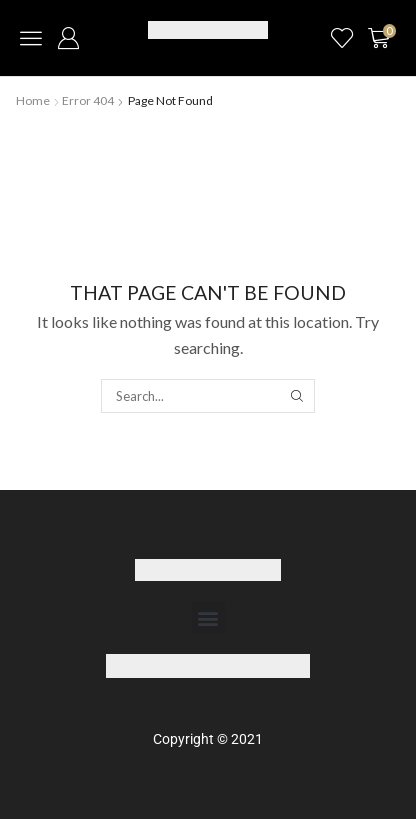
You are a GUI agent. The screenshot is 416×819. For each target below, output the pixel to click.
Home (33, 100)
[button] (31, 38)
